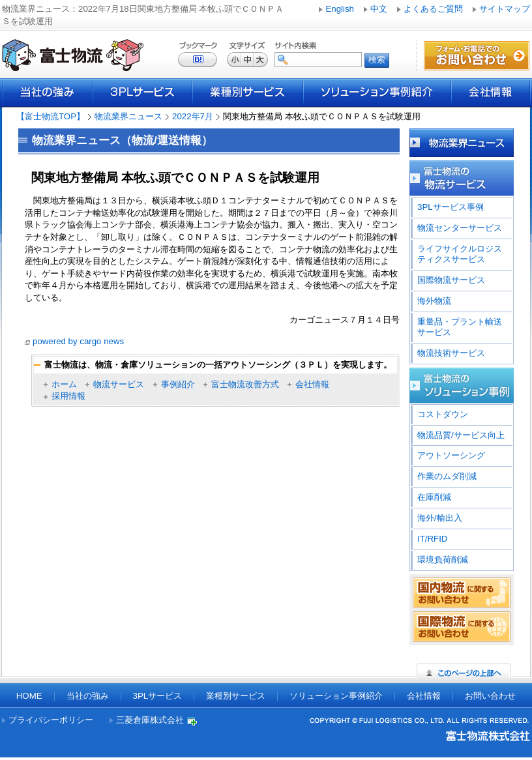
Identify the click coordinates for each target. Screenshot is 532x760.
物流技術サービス (451, 353)
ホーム (64, 384)
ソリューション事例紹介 (377, 93)
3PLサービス (142, 93)
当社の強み (47, 93)
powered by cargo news (78, 341)
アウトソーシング (451, 455)
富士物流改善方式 (245, 384)
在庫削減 (434, 497)
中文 (379, 9)
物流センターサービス (460, 228)
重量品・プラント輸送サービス (460, 327)
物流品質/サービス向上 (461, 435)
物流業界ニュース (128, 116)
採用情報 (68, 396)
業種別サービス (248, 93)
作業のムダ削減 (447, 476)
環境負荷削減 (443, 560)
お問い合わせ (490, 696)
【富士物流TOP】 (51, 116)
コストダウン (443, 414)
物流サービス (119, 384)
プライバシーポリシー (51, 720)
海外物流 (434, 301)
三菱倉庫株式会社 (150, 720)
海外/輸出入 (440, 518)
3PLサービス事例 (451, 207)
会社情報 (491, 93)
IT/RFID (432, 539)
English (340, 9)
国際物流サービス (451, 280)
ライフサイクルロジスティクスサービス (460, 254)
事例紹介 (178, 384)
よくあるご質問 (433, 9)
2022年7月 (193, 116)
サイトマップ (505, 9)
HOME (29, 696)
